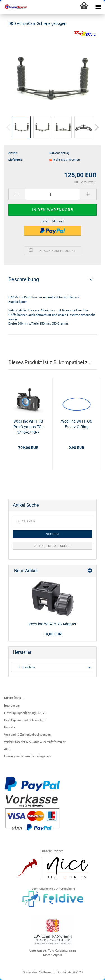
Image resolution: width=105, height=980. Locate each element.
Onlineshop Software (37, 972)
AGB (7, 749)
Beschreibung (24, 279)
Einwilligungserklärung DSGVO (25, 713)
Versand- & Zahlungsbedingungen (27, 735)
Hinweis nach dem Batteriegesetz (28, 756)
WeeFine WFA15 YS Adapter (53, 624)
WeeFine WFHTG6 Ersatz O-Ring (77, 424)
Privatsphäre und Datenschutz (25, 720)
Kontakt (10, 727)
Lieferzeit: (16, 160)
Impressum (12, 706)
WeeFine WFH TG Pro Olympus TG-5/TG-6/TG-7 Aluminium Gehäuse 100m (28, 427)
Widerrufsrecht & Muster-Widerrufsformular (35, 742)
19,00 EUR (53, 634)
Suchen (53, 534)
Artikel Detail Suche (53, 546)
